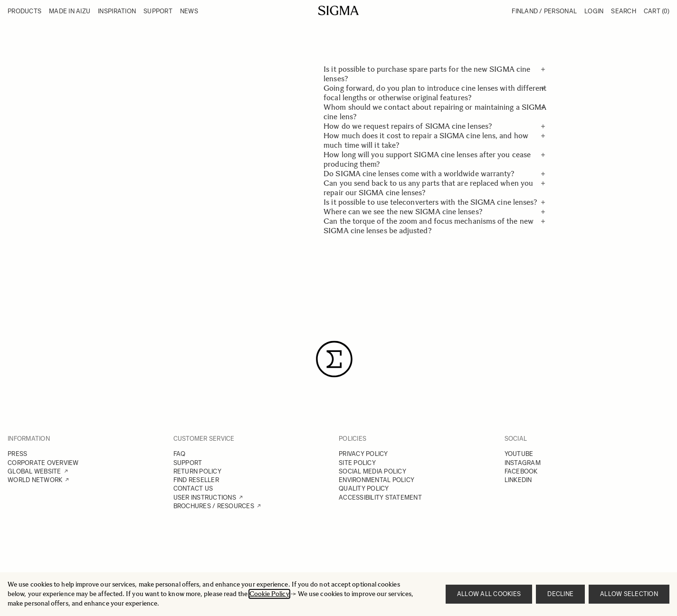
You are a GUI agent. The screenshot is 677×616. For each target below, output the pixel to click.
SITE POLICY (357, 463)
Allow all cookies (489, 594)
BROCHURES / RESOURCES (214, 506)
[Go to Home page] (338, 10)
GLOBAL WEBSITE (34, 471)
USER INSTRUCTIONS (205, 498)
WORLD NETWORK (35, 480)
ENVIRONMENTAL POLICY (377, 480)
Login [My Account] (594, 11)
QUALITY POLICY (364, 488)
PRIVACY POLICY (363, 454)
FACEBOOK (521, 471)
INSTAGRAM (523, 463)
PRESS (17, 454)
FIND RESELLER (196, 480)
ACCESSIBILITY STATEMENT (380, 498)
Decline (560, 594)
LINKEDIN (518, 480)
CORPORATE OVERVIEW (43, 463)
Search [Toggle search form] (624, 11)
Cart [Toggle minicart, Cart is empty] (657, 11)
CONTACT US (193, 488)
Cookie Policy (269, 594)
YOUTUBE (519, 454)
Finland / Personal (544, 11)
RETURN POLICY (197, 471)
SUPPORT (188, 463)
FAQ (180, 454)
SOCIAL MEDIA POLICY (372, 471)
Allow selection (629, 594)
